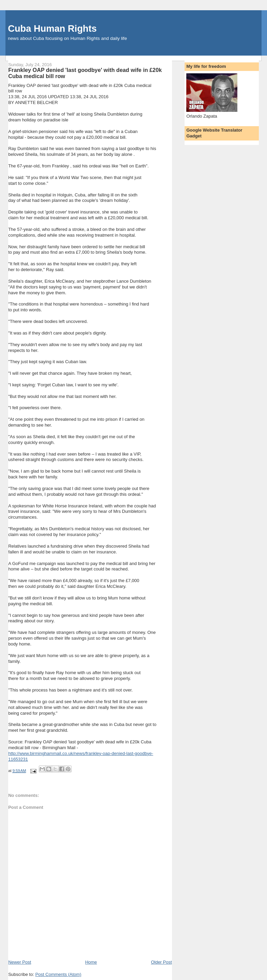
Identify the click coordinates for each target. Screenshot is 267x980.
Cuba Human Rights (52, 28)
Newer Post (20, 962)
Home (91, 962)
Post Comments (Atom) (58, 974)
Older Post (161, 962)
